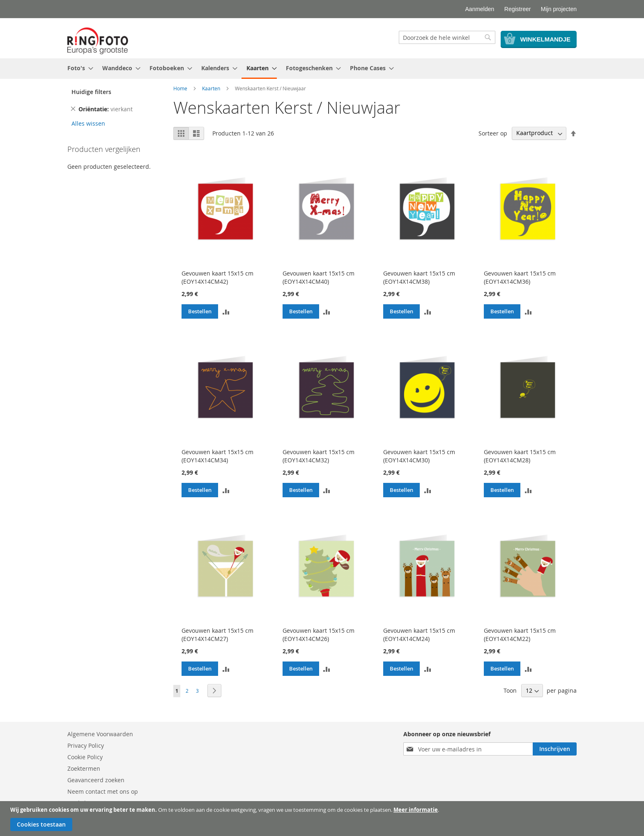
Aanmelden (480, 9)
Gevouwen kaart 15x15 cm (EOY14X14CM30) (419, 456)
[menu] (322, 69)
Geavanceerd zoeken (96, 780)
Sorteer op (493, 133)
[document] (323, 819)
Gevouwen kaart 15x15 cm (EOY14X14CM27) (217, 635)
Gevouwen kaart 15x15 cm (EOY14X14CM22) (520, 635)
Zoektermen (84, 768)
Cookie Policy (85, 757)
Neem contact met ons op (103, 791)
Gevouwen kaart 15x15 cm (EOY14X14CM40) (319, 277)
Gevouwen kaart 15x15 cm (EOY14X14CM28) (520, 456)
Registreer (518, 9)
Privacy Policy (86, 745)
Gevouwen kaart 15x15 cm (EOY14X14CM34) (217, 456)
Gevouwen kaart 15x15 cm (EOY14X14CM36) (520, 277)
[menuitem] (78, 68)
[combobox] (447, 37)
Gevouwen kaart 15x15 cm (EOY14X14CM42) (217, 277)
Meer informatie (416, 810)
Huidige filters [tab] (91, 92)
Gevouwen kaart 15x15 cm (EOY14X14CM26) (319, 635)
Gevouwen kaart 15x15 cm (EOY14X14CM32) (319, 456)
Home (180, 88)
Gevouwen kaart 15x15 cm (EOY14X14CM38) (419, 277)
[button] (226, 311)
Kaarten (211, 88)
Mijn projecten (559, 9)
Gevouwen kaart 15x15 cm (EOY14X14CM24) (419, 635)
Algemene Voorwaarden (100, 734)
